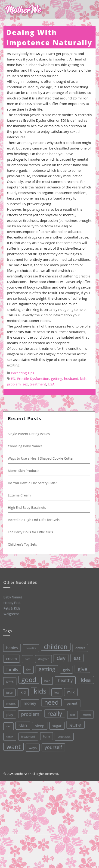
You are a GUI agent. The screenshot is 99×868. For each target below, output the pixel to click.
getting (57, 378)
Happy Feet (12, 603)
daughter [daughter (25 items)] (42, 659)
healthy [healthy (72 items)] (64, 679)
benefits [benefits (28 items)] (30, 648)
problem (14, 384)
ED (13, 378)
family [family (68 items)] (11, 669)
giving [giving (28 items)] (9, 681)
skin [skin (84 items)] (22, 725)
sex (25, 384)
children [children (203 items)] (54, 646)
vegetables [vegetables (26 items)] (64, 736)
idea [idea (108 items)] (85, 679)
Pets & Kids (12, 608)
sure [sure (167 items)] (75, 724)
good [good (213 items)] (28, 679)
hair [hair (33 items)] (46, 680)
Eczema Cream (20, 495)
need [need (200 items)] (51, 702)
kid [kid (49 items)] (22, 692)
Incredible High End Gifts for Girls (34, 520)
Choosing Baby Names (25, 446)
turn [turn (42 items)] (46, 736)
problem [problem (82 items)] (30, 714)
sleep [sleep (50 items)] (39, 725)
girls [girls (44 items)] (65, 669)
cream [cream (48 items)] (10, 659)
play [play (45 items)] (9, 714)
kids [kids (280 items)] (39, 691)
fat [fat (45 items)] (27, 669)
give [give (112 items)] (81, 668)
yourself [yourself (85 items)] (53, 747)
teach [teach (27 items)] (10, 736)
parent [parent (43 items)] (71, 702)
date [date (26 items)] (26, 659)
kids (83, 378)
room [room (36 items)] (86, 714)
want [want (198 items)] (13, 746)
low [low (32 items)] (56, 692)
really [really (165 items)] (54, 713)
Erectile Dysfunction (33, 378)
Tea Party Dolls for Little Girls (31, 532)
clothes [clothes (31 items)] (79, 647)
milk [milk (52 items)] (70, 691)
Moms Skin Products (24, 471)
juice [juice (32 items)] (9, 692)
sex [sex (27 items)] (8, 726)
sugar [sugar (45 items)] (56, 725)
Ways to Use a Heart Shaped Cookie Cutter (41, 458)
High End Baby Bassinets (27, 507)
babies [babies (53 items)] (11, 648)
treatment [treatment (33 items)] (28, 736)
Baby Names (13, 597)
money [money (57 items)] (29, 703)
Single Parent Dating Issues (29, 434)
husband (71, 378)
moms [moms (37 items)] (10, 703)
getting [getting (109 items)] (46, 668)
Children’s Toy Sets (23, 544)
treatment (38, 384)
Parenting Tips (23, 373)
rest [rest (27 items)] (72, 714)
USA (51, 384)
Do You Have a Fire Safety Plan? (32, 483)
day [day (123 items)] (60, 657)
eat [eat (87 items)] (76, 657)
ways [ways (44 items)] (32, 747)
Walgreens (11, 614)
